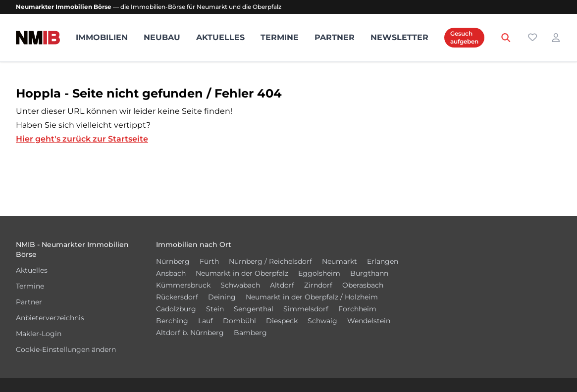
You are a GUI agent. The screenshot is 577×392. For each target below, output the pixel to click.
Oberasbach (363, 285)
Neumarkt (340, 261)
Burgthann (369, 273)
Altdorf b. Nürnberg (190, 333)
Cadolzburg (176, 309)
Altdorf (282, 285)
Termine (280, 37)
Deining (222, 297)
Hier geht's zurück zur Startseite (82, 139)
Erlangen (383, 261)
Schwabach (240, 285)
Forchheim (357, 309)
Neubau (162, 37)
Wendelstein (369, 321)
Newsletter (399, 37)
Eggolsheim (319, 273)
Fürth (209, 261)
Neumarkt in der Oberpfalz (242, 273)
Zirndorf (318, 285)
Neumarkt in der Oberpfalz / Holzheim (312, 297)
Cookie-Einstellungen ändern (66, 349)
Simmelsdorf (306, 309)
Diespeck (282, 321)
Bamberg (250, 333)
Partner (335, 37)
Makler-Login (39, 334)
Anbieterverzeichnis (50, 318)
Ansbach (171, 273)
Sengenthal (254, 309)
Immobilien (102, 37)
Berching (172, 321)
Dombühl (239, 321)
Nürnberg (173, 261)
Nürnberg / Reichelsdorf (270, 261)
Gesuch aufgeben (464, 37)
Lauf (206, 321)
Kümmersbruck (183, 285)
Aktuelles (220, 37)
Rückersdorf (177, 297)
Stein (215, 309)
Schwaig (322, 321)
